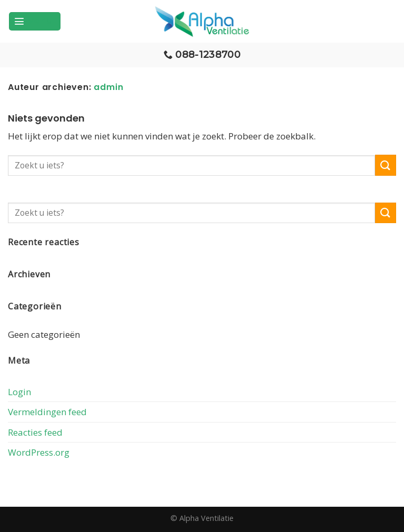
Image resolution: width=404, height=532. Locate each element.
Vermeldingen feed (47, 412)
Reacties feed (35, 432)
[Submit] (386, 165)
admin (108, 87)
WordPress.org (39, 452)
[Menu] (35, 21)
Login (19, 392)
